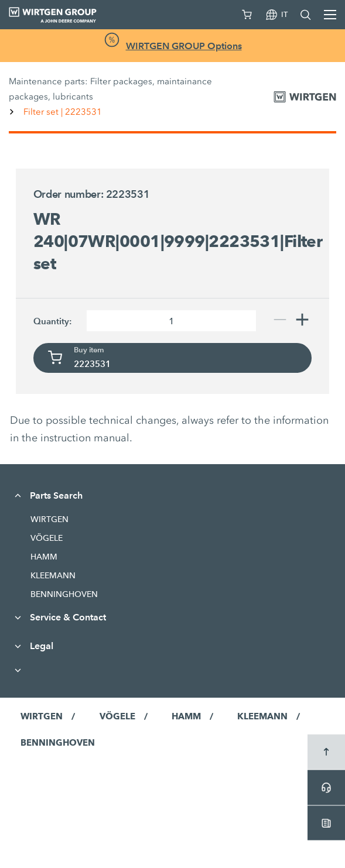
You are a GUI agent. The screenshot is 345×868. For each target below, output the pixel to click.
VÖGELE (47, 538)
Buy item (89, 350)
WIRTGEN (49, 519)
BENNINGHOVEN (64, 594)
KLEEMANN (53, 575)
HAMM (44, 557)
